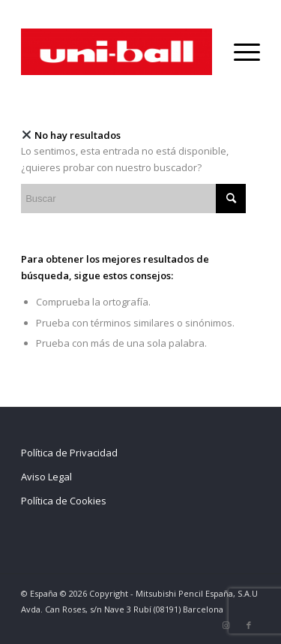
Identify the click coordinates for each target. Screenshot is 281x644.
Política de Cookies (64, 501)
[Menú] (239, 52)
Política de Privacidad (69, 453)
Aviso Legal (46, 477)
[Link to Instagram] (226, 625)
